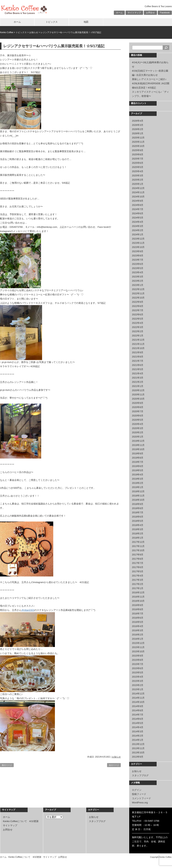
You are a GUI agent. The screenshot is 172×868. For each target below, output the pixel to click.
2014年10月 (138, 702)
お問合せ (150, 13)
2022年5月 (138, 319)
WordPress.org (140, 803)
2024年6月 (138, 213)
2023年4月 (138, 272)
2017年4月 (138, 576)
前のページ (7, 765)
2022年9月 (138, 302)
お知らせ (34, 32)
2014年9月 (138, 706)
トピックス (52, 22)
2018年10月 (138, 500)
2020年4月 (138, 424)
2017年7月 (138, 563)
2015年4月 (138, 677)
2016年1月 (138, 639)
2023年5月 (138, 268)
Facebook (165, 13)
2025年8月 (138, 154)
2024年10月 (138, 197)
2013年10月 (138, 753)
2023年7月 (138, 260)
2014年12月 (138, 694)
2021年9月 (138, 352)
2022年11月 (138, 293)
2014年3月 (138, 731)
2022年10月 (138, 298)
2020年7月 (138, 411)
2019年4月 (138, 475)
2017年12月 (138, 542)
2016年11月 (138, 597)
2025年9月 (138, 150)
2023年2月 (138, 281)
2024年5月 (138, 218)
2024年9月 (138, 201)
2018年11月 (138, 496)
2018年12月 (138, 491)
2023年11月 (138, 243)
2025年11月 (138, 142)
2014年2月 (138, 736)
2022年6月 (138, 315)
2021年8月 (138, 357)
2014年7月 (138, 715)
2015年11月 (138, 647)
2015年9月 (138, 656)
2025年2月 (138, 180)
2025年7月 (138, 159)
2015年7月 (138, 664)
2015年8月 (138, 660)
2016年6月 (138, 618)
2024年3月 (138, 226)
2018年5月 (138, 521)
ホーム (119, 13)
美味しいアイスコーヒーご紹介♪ (149, 79)
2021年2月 (138, 382)
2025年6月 (138, 163)
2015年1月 (138, 689)
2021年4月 (138, 373)
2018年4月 (138, 525)
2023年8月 (138, 256)
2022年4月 (138, 323)
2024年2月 (138, 230)
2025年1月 (138, 184)
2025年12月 (138, 138)
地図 (86, 22)
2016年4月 (138, 626)
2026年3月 (138, 125)
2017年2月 (138, 584)
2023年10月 (138, 247)
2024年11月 (138, 192)
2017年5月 (138, 571)
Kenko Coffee (7, 32)
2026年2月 (138, 129)
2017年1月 (138, 588)
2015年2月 (138, 685)
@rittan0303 (28, 610)
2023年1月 (138, 285)
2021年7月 (138, 361)
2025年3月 (138, 176)
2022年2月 (138, 331)
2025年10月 (138, 146)
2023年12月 (138, 239)
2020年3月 (138, 428)
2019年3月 (138, 479)
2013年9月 (138, 757)
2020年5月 (138, 420)
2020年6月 (138, 416)
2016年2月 (138, 635)
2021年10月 (138, 348)
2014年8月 (138, 710)
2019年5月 (138, 470)
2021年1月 (138, 386)
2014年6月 (138, 719)
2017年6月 (138, 567)
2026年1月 (138, 133)
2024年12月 (138, 188)
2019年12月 (138, 441)
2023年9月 (138, 251)
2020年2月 (138, 432)
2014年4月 (138, 727)
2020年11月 (138, 395)
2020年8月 (138, 407)
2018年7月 (138, 512)
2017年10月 (138, 550)
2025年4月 (138, 171)
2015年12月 (138, 643)
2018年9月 (138, 504)
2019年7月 (138, 462)
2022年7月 (138, 310)
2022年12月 (138, 289)
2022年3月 (138, 327)
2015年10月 (138, 651)
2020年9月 (138, 403)
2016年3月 (138, 630)
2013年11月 (138, 748)
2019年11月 (138, 445)
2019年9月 (138, 454)
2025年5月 (138, 167)
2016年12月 (138, 592)
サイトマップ (134, 13)
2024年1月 (138, 234)
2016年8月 (138, 609)
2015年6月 (138, 668)
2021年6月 (138, 365)
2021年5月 (138, 369)
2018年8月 (138, 508)
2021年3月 (138, 378)
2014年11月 (138, 698)
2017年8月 (138, 559)
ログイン (137, 790)
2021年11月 (138, 344)
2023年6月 (138, 264)
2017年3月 (138, 580)
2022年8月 (138, 306)
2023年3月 (138, 277)
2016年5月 (138, 622)
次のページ (114, 765)
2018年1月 (138, 538)
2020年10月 (138, 399)
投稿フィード (139, 794)
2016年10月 (138, 601)
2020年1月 (138, 437)
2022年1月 (138, 336)
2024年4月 (138, 222)
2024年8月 (138, 205)
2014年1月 (138, 740)
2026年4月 (138, 121)
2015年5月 (138, 673)
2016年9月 (138, 605)
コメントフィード (141, 798)
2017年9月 (138, 555)
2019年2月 (138, 483)
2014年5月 (138, 723)
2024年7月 (138, 209)
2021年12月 (138, 340)
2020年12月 (138, 390)
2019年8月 (138, 458)
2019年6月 (138, 466)
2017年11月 (138, 546)
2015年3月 (138, 681)
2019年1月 (138, 487)
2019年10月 (138, 449)
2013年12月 (138, 744)
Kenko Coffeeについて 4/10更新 (21, 821)
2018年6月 (138, 517)
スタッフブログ (140, 775)
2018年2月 (138, 534)
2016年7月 (138, 614)
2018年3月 (138, 529)
